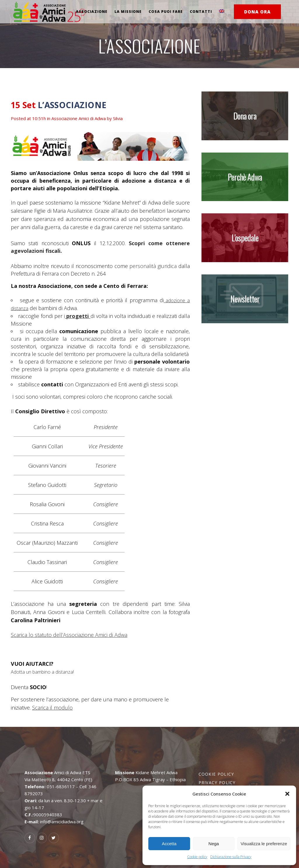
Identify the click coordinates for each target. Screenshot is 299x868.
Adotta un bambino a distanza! (42, 672)
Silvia (118, 118)
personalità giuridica (153, 266)
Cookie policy (197, 857)
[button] (287, 794)
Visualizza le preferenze (264, 844)
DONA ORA (257, 12)
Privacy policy (217, 783)
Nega (214, 844)
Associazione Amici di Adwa (79, 118)
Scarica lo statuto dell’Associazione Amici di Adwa (69, 635)
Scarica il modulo (52, 708)
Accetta (169, 844)
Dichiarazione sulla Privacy (231, 857)
